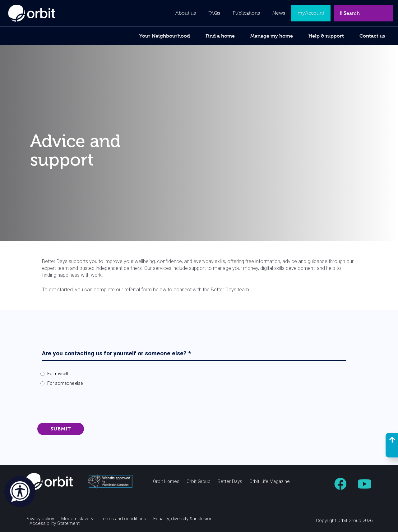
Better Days (230, 482)
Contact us (372, 36)
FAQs (214, 13)
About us (186, 13)
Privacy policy (40, 519)
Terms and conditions (123, 519)
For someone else (65, 383)
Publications (246, 13)
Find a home (220, 36)
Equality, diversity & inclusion (183, 519)
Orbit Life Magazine (270, 482)
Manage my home (272, 36)
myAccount (311, 13)
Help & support (326, 36)
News (279, 13)
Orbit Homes (166, 482)
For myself (58, 374)
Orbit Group (199, 482)
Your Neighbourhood (165, 36)
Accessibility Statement (55, 523)
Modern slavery (77, 519)
